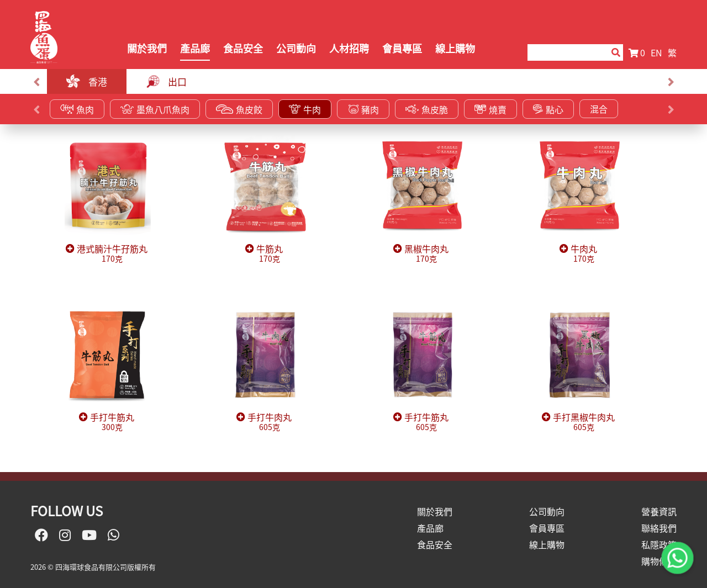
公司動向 (296, 48)
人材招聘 (349, 48)
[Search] (564, 52)
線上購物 (455, 48)
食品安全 (243, 48)
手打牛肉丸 (270, 422)
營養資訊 (659, 511)
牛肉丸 (584, 254)
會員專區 (402, 48)
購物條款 (659, 561)
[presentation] (36, 82)
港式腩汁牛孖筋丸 (112, 254)
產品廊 (195, 48)
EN (656, 52)
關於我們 (147, 48)
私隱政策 (659, 544)
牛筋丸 (270, 254)
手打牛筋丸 (112, 422)
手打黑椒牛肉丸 (584, 422)
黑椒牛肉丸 (426, 254)
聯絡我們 (659, 528)
